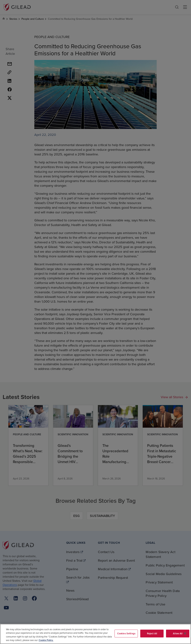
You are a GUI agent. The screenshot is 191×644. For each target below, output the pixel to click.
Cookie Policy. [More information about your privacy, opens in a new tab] (46, 640)
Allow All (178, 633)
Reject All (152, 633)
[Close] (185, 633)
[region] (95, 634)
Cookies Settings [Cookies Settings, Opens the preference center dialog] (126, 633)
